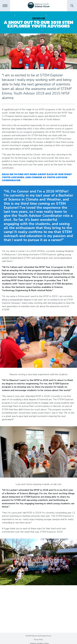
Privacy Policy (38, 640)
